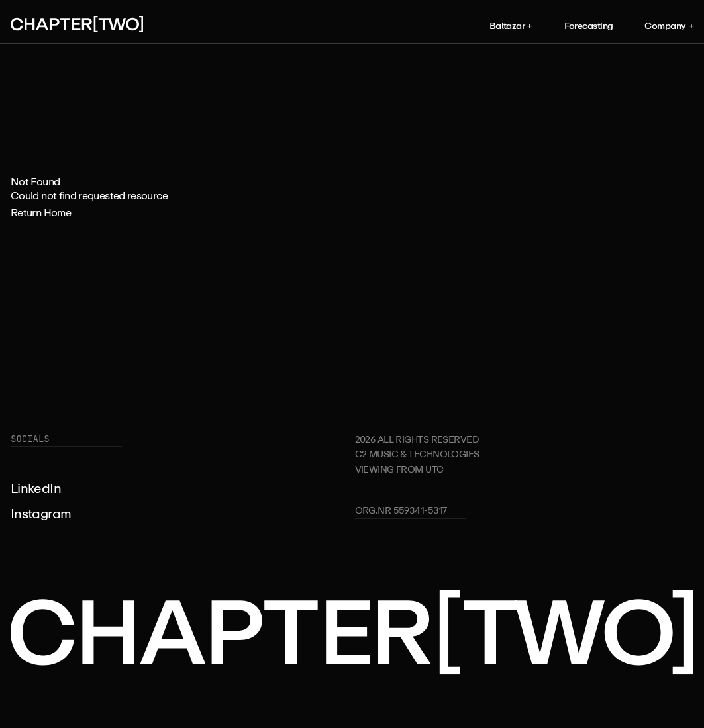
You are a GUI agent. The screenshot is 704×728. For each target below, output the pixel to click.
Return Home (41, 212)
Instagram (41, 513)
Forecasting (589, 25)
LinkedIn (36, 488)
